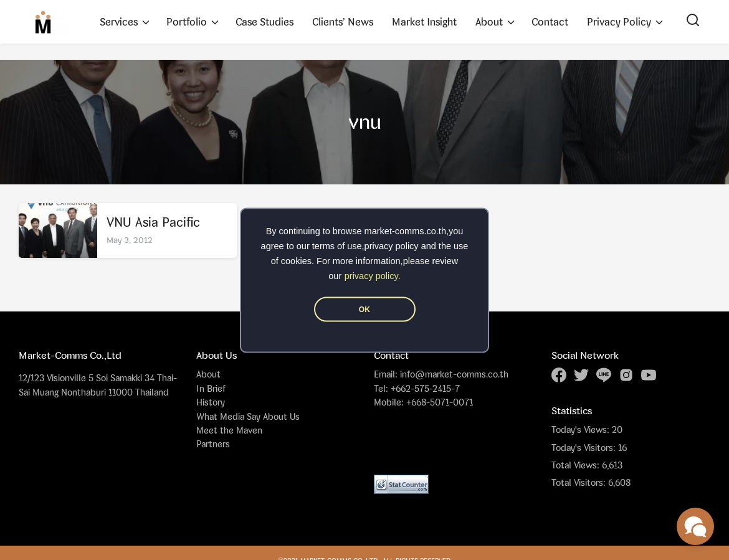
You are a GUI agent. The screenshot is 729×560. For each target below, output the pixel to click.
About (489, 22)
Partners (213, 444)
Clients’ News (343, 22)
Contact (550, 22)
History (211, 402)
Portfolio (187, 22)
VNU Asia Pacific (153, 222)
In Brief (211, 388)
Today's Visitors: (585, 448)
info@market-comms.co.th (454, 374)
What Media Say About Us (248, 416)
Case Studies (264, 22)
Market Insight (424, 22)
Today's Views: (582, 430)
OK (364, 309)
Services (119, 22)
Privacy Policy (619, 22)
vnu (365, 122)
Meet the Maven (229, 430)
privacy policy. (373, 275)
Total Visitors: (580, 483)
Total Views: (577, 465)
